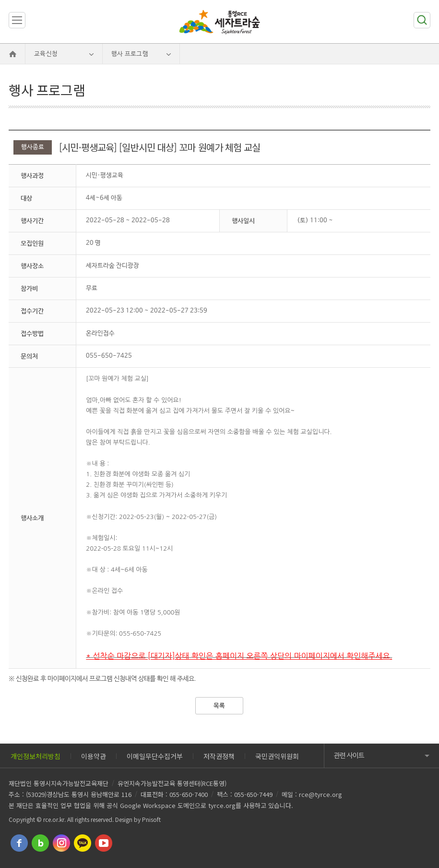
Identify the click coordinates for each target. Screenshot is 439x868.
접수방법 (32, 333)
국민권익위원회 (277, 756)
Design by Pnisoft (138, 819)
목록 (219, 706)
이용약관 (94, 756)
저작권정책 (219, 756)
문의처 (29, 356)
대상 (26, 198)
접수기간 (32, 311)
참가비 (29, 288)
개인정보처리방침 (36, 756)
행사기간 (32, 221)
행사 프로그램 (130, 54)
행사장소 (32, 266)
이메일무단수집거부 (155, 756)
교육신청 (46, 54)
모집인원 (32, 243)
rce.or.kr (54, 819)
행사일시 (243, 221)
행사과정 (32, 175)
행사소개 (32, 518)
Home (12, 54)
